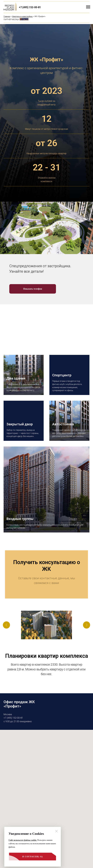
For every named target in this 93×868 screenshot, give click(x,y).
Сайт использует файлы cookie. (23, 840)
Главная (7, 16)
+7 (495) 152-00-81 (30, 7)
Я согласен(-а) (26, 858)
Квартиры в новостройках (22, 16)
